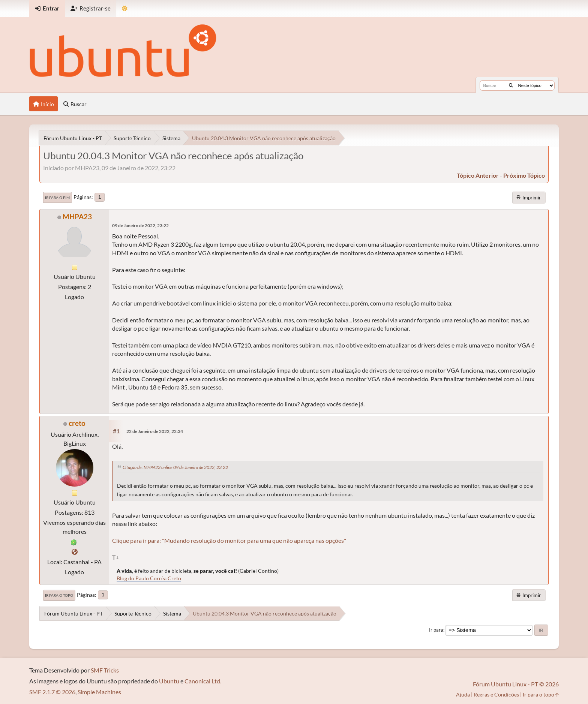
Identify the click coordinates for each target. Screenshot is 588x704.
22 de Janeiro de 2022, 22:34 (155, 431)
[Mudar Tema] (125, 8)
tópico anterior (478, 175)
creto (77, 423)
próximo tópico (524, 175)
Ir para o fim (57, 198)
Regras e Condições (496, 694)
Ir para (436, 630)
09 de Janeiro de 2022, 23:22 (140, 225)
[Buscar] (511, 85)
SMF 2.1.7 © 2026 (52, 692)
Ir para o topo (59, 595)
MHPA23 (77, 216)
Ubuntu (169, 681)
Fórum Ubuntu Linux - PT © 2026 (516, 684)
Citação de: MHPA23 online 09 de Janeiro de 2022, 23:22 (175, 467)
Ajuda (463, 694)
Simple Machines (99, 692)
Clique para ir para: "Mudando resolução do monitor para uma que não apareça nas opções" (229, 540)
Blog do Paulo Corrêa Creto (149, 578)
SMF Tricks (105, 670)
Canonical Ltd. (203, 681)
